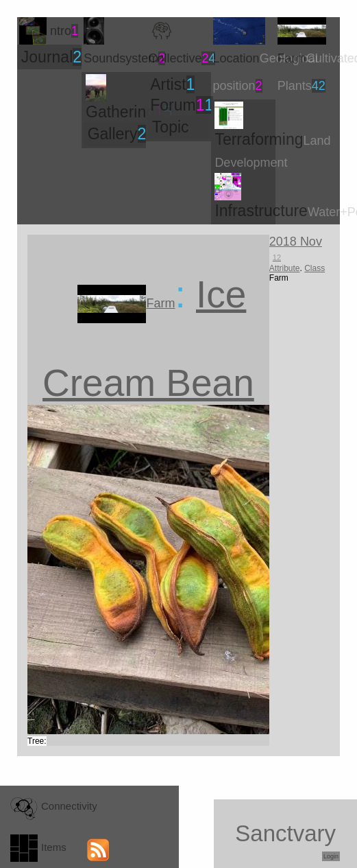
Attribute (285, 268)
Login (331, 856)
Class (315, 268)
